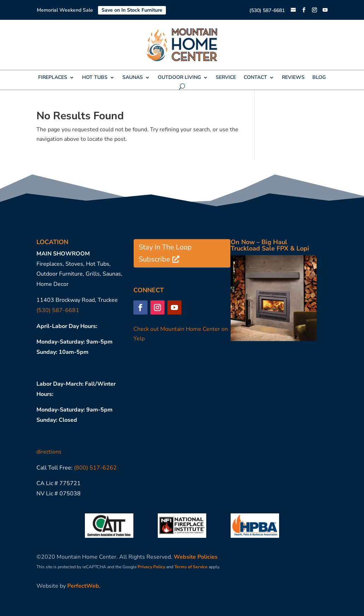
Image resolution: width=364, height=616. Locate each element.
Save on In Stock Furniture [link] (132, 10)
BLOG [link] (319, 78)
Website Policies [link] (196, 557)
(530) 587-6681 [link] (267, 10)
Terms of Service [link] (191, 567)
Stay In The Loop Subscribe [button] (165, 253)
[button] (304, 10)
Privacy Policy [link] (151, 567)
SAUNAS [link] (133, 78)
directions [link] (49, 452)
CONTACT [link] (255, 78)
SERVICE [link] (226, 78)
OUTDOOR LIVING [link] (179, 78)
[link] (293, 10)
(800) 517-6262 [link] (95, 468)
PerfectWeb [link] (83, 586)
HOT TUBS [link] (95, 78)
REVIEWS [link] (293, 78)
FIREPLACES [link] (53, 78)
